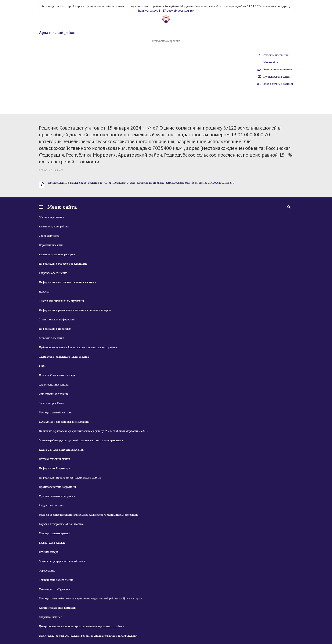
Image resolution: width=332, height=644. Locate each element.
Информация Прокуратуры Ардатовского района (70, 478)
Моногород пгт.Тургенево (55, 589)
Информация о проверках (55, 329)
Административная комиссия (58, 608)
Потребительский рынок (54, 459)
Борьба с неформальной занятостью (61, 524)
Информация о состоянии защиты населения (67, 282)
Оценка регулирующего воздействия (62, 561)
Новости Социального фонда (57, 375)
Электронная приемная (278, 70)
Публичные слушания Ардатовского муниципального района (78, 347)
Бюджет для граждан (52, 543)
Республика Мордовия (166, 41)
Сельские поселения (276, 55)
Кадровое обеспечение (53, 273)
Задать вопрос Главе (51, 403)
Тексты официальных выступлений (62, 301)
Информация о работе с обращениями (63, 264)
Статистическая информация (57, 320)
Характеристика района (54, 385)
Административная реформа (57, 254)
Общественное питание (54, 394)
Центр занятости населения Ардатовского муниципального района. (82, 626)
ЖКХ (42, 366)
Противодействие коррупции (57, 487)
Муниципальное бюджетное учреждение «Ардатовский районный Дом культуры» (90, 599)
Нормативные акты (51, 245)
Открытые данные (50, 617)
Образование (47, 571)
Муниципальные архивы (55, 533)
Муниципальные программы (57, 496)
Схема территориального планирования (64, 357)
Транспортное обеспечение (56, 580)
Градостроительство (52, 506)
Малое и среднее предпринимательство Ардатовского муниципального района (89, 515)
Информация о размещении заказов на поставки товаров (75, 310)
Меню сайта (271, 62)
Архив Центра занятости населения (61, 450)
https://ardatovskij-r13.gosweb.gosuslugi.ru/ (166, 11)
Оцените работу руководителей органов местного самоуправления (81, 440)
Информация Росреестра (54, 468)
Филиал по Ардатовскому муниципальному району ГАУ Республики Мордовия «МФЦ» (93, 431)
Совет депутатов (49, 236)
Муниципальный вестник (55, 413)
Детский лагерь (49, 552)
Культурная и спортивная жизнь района (64, 422)
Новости (44, 292)
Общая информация (52, 217)
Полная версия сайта (276, 77)
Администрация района (54, 227)
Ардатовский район (57, 33)
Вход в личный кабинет (278, 84)
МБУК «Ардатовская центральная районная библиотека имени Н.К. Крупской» (88, 636)
